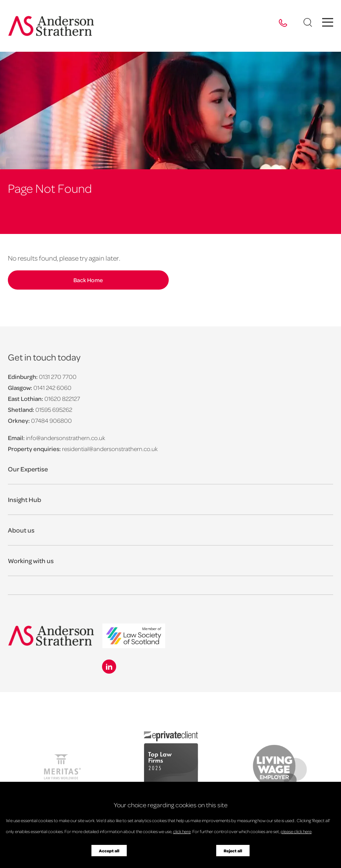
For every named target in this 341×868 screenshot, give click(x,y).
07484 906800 (51, 420)
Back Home (84, 280)
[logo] (134, 636)
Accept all (109, 851)
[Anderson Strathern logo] (51, 26)
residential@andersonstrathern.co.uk (110, 449)
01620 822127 (62, 399)
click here (182, 831)
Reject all (233, 851)
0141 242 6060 (52, 388)
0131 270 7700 (58, 377)
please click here (296, 831)
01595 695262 (54, 410)
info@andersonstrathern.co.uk (66, 438)
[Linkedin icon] (109, 667)
